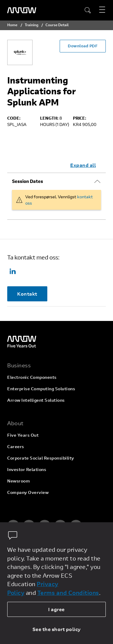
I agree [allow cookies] (56, 609)
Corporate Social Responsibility (41, 458)
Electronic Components (32, 377)
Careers (16, 446)
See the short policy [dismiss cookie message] (57, 629)
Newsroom (19, 481)
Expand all (83, 165)
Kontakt (27, 294)
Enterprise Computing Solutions (41, 389)
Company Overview (28, 492)
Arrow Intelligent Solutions (36, 400)
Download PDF (83, 46)
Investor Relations (27, 469)
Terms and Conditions (68, 593)
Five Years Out (23, 435)
